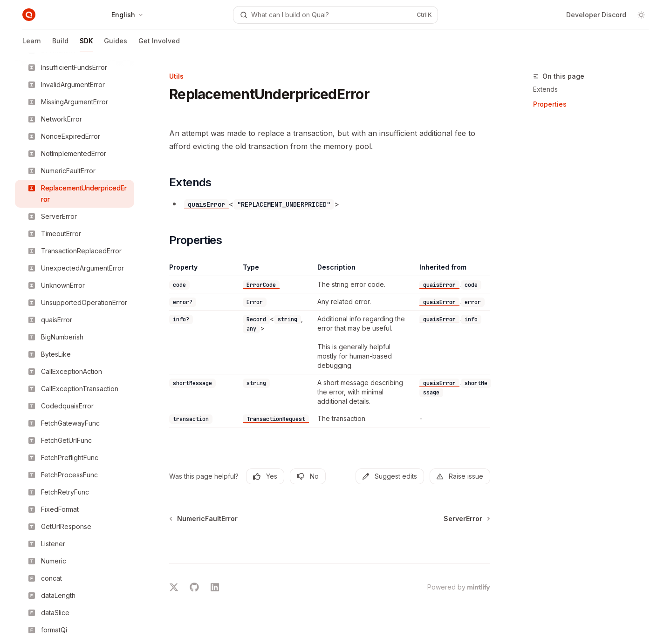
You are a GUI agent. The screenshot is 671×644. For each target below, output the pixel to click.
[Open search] (335, 15)
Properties (550, 104)
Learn (32, 44)
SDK (86, 44)
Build (60, 44)
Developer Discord (596, 15)
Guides (116, 44)
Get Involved (159, 44)
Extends (545, 89)
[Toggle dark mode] (641, 15)
